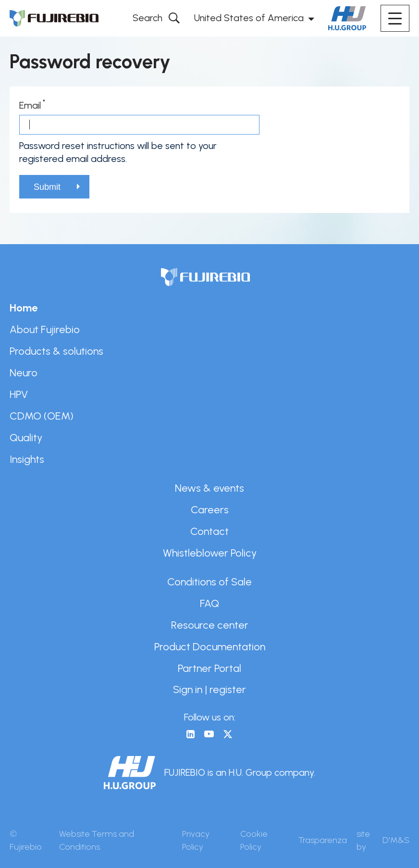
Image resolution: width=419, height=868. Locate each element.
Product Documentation (210, 646)
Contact (209, 531)
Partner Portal (209, 668)
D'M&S (396, 840)
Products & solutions (56, 351)
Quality (26, 437)
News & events (209, 488)
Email (30, 105)
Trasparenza (323, 840)
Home (24, 308)
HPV (19, 394)
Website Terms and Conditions (97, 840)
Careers (210, 509)
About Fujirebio (45, 329)
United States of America (249, 18)
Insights (27, 459)
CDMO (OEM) (42, 416)
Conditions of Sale (209, 582)
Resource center (210, 625)
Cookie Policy (254, 840)
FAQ (209, 603)
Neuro (24, 372)
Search (148, 18)
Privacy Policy (196, 840)
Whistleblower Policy (210, 553)
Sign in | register (209, 689)
